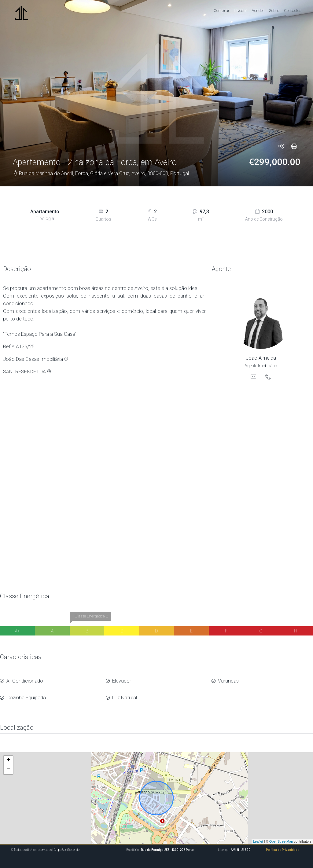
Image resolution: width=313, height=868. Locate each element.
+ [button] (8, 755)
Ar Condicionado (25, 679)
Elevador (122, 679)
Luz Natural (125, 693)
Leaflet (258, 836)
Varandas (228, 679)
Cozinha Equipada (26, 693)
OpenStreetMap (281, 836)
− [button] (8, 764)
